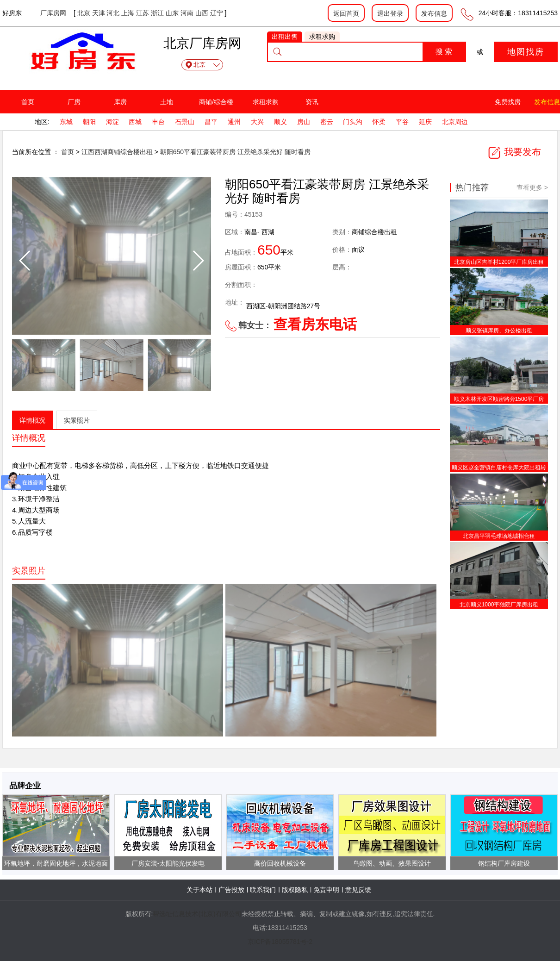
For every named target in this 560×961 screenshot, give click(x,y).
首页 (28, 102)
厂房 (74, 102)
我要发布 (514, 152)
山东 (172, 13)
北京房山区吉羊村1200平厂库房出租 (499, 262)
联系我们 (263, 890)
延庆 (425, 122)
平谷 (402, 122)
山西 (202, 13)
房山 (304, 122)
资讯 (312, 102)
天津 (99, 13)
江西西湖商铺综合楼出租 (118, 152)
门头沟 (353, 122)
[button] (198, 261)
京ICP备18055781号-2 (280, 942)
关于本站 (199, 890)
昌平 (211, 122)
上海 (128, 13)
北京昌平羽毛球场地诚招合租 (499, 536)
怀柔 (379, 122)
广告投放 (231, 890)
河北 (113, 13)
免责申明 (326, 890)
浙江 (157, 13)
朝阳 (89, 122)
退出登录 (390, 13)
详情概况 (32, 420)
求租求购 (266, 102)
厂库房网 (53, 13)
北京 (84, 13)
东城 (66, 122)
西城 (135, 122)
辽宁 (217, 13)
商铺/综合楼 (216, 102)
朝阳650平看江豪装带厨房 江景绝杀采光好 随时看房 (235, 152)
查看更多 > (532, 187)
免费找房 (508, 102)
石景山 (185, 122)
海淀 (112, 122)
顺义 (280, 122)
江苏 (143, 13)
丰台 (158, 122)
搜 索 (444, 52)
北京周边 (455, 122)
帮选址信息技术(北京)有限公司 (197, 914)
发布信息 (434, 13)
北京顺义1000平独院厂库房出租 (499, 605)
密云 (327, 122)
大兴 (257, 122)
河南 (187, 13)
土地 (167, 102)
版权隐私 (295, 890)
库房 (120, 102)
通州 (234, 122)
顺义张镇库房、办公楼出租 (499, 331)
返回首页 (346, 13)
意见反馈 (358, 890)
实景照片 (77, 420)
